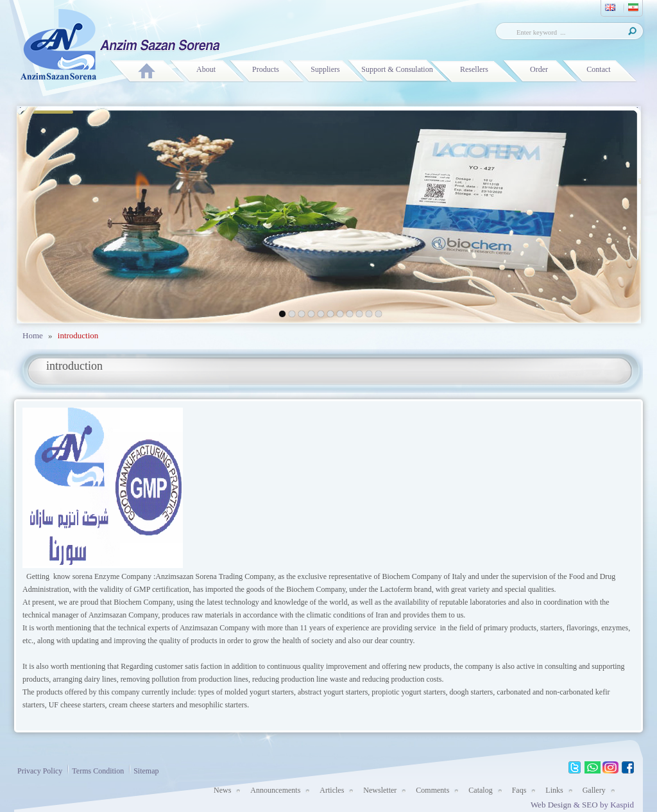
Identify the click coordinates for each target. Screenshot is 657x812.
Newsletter (380, 790)
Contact (598, 69)
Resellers (474, 69)
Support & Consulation (397, 69)
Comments (432, 790)
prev (57, 212)
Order (539, 69)
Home (33, 335)
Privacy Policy (40, 771)
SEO (591, 805)
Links (554, 790)
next (600, 212)
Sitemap (143, 770)
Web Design (551, 805)
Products (266, 69)
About (206, 69)
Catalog (480, 790)
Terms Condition (95, 770)
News (222, 790)
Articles (332, 790)
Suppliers (325, 69)
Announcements (275, 790)
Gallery (594, 790)
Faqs (519, 790)
